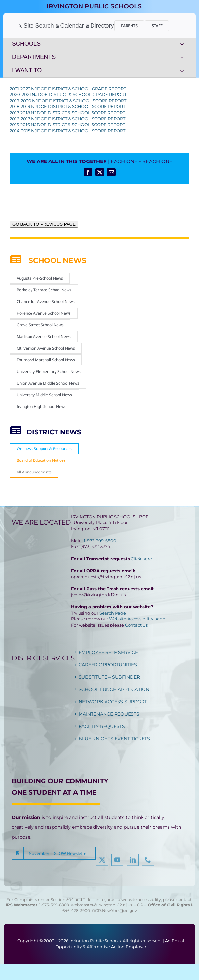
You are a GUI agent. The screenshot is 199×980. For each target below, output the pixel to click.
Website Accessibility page (137, 619)
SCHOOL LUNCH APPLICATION (114, 689)
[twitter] (102, 862)
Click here (141, 559)
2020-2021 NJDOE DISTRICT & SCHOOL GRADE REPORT (68, 94)
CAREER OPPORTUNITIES (108, 665)
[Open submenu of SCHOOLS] (182, 44)
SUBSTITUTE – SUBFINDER (109, 677)
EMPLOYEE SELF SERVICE (108, 652)
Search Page (113, 613)
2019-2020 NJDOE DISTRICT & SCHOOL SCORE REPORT (68, 101)
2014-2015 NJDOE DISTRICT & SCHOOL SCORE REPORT (68, 131)
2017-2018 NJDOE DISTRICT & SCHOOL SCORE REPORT (67, 113)
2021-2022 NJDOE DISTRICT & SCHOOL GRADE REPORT (68, 89)
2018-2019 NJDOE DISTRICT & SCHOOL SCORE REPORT (68, 106)
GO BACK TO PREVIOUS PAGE (44, 224)
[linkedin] (133, 862)
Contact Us (136, 625)
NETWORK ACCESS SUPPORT (113, 702)
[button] (54, 853)
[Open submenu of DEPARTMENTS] (182, 57)
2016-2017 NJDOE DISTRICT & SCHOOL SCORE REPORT (68, 119)
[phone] (148, 862)
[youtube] (117, 862)
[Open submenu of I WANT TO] (182, 71)
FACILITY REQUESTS (102, 726)
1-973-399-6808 (54, 905)
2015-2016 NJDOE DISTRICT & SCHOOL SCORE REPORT (67, 125)
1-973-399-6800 (100, 541)
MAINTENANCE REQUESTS (109, 714)
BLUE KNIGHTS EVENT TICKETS (114, 739)
